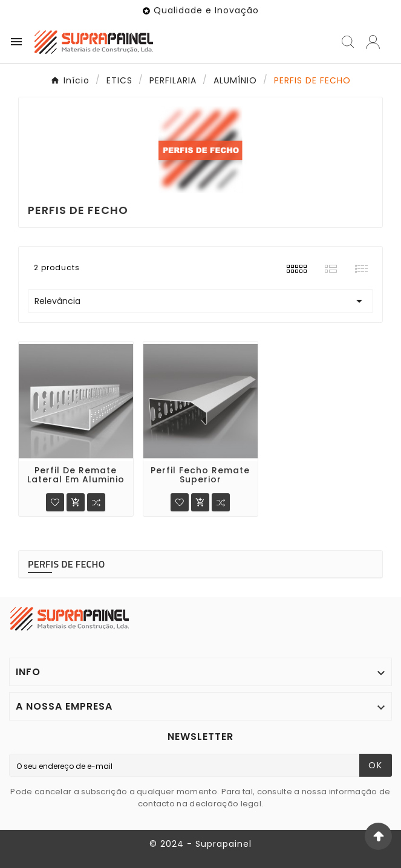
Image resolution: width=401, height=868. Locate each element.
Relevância (200, 301)
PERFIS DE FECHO (67, 564)
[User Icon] (373, 42)
